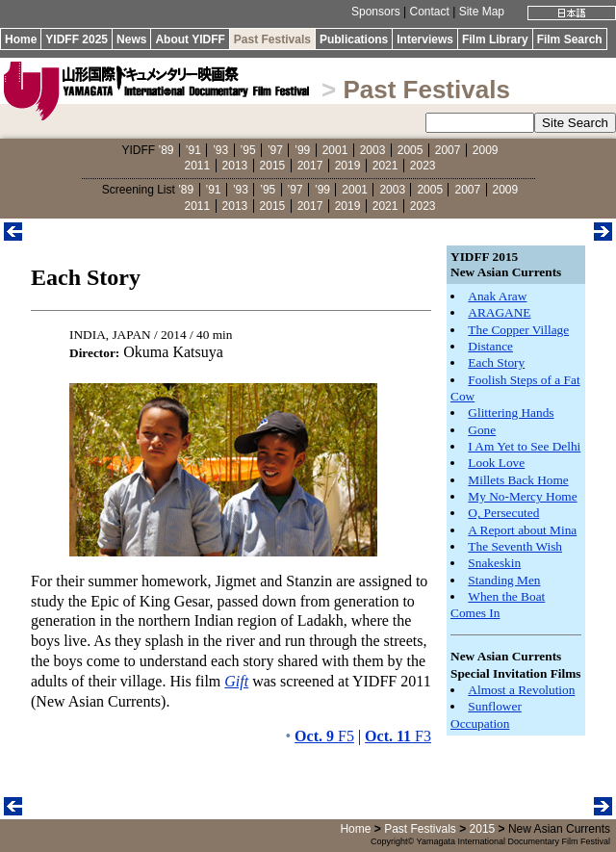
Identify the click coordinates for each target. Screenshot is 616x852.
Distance (490, 346)
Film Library (495, 39)
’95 (248, 150)
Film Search (570, 39)
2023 (423, 166)
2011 (198, 166)
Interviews (425, 39)
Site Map (482, 12)
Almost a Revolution (521, 690)
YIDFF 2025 (77, 39)
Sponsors (376, 12)
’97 (275, 150)
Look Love (496, 463)
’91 (193, 150)
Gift (236, 681)
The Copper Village (518, 330)
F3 (398, 736)
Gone (482, 430)
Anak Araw (497, 296)
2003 (373, 150)
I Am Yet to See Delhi (524, 446)
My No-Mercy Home (522, 496)
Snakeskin (494, 563)
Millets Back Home (518, 480)
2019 (348, 166)
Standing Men (504, 580)
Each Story (496, 362)
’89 (166, 150)
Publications (354, 39)
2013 (235, 166)
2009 (486, 150)
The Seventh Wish (515, 546)
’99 (302, 150)
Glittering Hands (511, 413)
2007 (448, 150)
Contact (429, 12)
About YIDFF (190, 39)
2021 (385, 166)
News (131, 39)
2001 (335, 150)
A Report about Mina (522, 530)
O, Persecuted (503, 513)
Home (21, 39)
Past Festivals (272, 39)
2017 (310, 166)
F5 (324, 736)
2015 (273, 166)
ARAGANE (499, 312)
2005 (411, 150)
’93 (220, 150)
